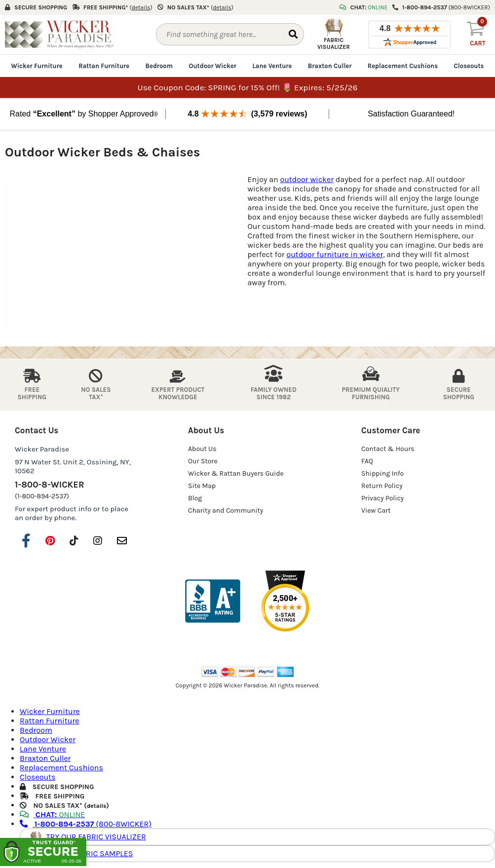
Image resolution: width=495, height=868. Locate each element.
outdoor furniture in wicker (335, 254)
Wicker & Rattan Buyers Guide (236, 473)
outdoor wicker (307, 179)
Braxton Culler (330, 66)
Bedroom (159, 66)
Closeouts (469, 66)
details (96, 806)
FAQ (367, 461)
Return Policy (382, 486)
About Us (202, 449)
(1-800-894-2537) (42, 496)
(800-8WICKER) (86, 824)
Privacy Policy (382, 498)
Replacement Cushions (403, 66)
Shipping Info (382, 473)
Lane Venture (272, 66)
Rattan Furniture (104, 66)
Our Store (203, 461)
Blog (195, 498)
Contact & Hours (388, 449)
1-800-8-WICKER (49, 485)
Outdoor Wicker (213, 66)
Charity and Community (226, 510)
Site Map (202, 486)
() (141, 7)
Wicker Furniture (37, 66)
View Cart (376, 510)
